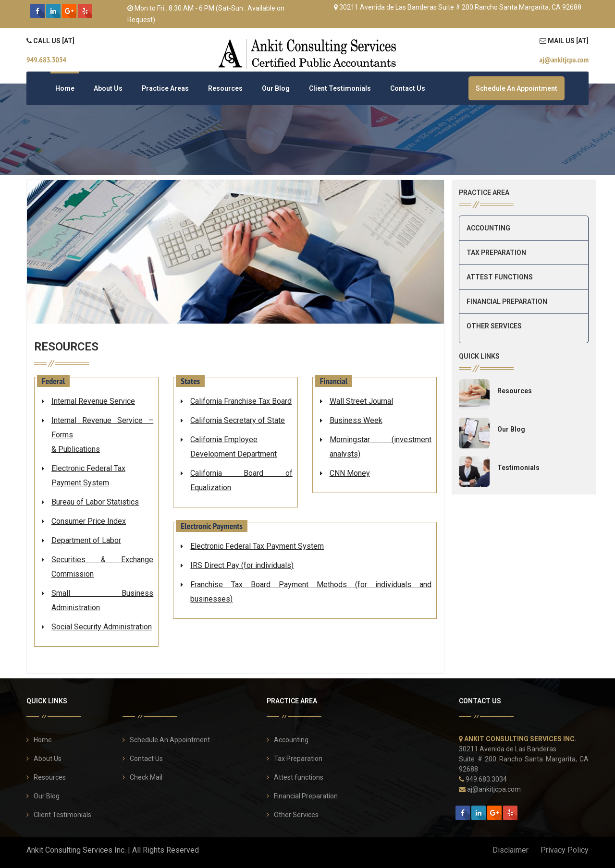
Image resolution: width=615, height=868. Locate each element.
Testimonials (518, 468)
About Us (108, 88)
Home (65, 88)
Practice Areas (165, 88)
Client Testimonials (340, 88)
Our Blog (276, 88)
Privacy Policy (565, 850)
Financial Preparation (507, 301)
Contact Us (408, 88)
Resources (225, 88)
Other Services (494, 326)
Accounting (488, 228)
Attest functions (500, 277)
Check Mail (146, 777)
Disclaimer (510, 850)
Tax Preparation (496, 253)
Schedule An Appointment (517, 88)
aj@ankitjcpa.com (494, 789)
